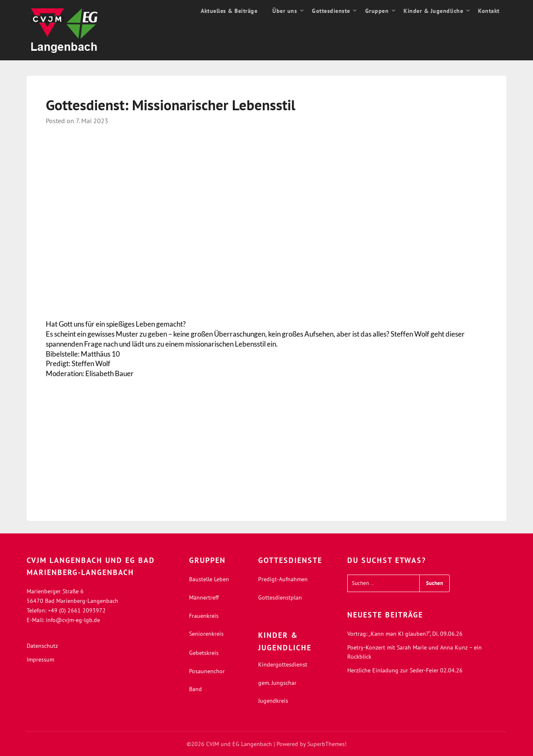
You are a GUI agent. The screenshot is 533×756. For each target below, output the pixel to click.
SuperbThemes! (327, 744)
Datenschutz (42, 646)
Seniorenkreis (206, 634)
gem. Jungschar (277, 683)
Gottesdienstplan (280, 597)
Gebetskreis (204, 653)
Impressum (40, 659)
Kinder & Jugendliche (433, 11)
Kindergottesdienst (283, 664)
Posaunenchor (207, 671)
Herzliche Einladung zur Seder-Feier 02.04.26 (405, 670)
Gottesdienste (331, 11)
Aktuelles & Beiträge (229, 11)
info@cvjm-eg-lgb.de (73, 620)
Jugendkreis (273, 701)
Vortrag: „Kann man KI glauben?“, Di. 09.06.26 (405, 634)
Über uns (285, 11)
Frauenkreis (204, 616)
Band (196, 689)
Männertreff (204, 597)
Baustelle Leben (209, 579)
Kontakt (489, 11)
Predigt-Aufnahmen (283, 579)
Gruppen (377, 11)
